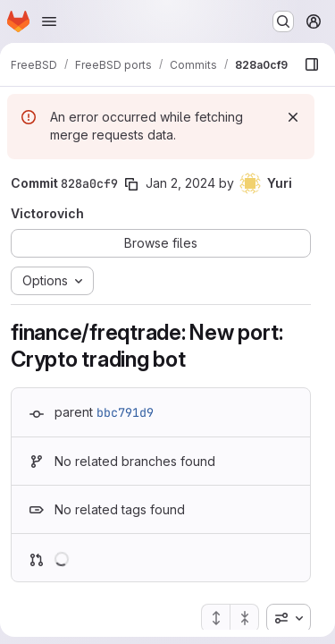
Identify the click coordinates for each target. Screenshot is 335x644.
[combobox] (289, 618)
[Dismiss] (293, 117)
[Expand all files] (215, 618)
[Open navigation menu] (49, 21)
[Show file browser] (312, 64)
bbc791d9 (125, 412)
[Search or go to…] (283, 21)
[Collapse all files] (245, 618)
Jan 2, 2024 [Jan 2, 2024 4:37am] (180, 183)
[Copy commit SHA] (131, 184)
